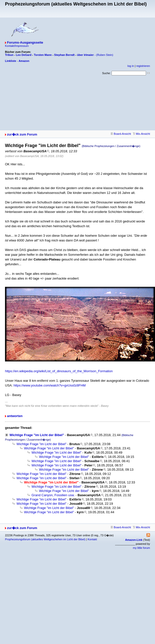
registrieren (143, 66)
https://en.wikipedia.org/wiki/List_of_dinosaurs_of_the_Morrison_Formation (59, 371)
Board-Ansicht (121, 134)
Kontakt (92, 539)
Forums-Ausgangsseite (25, 42)
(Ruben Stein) (105, 55)
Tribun (9, 55)
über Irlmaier (85, 55)
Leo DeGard (23, 55)
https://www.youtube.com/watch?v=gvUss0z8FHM (50, 385)
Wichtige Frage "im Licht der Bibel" (37, 435)
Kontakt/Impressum (17, 46)
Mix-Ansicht (141, 134)
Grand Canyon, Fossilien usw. (53, 495)
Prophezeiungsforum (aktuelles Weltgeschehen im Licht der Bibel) (45, 539)
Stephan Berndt (64, 55)
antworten (15, 416)
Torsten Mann (43, 55)
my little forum (141, 548)
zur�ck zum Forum (22, 134)
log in (131, 66)
